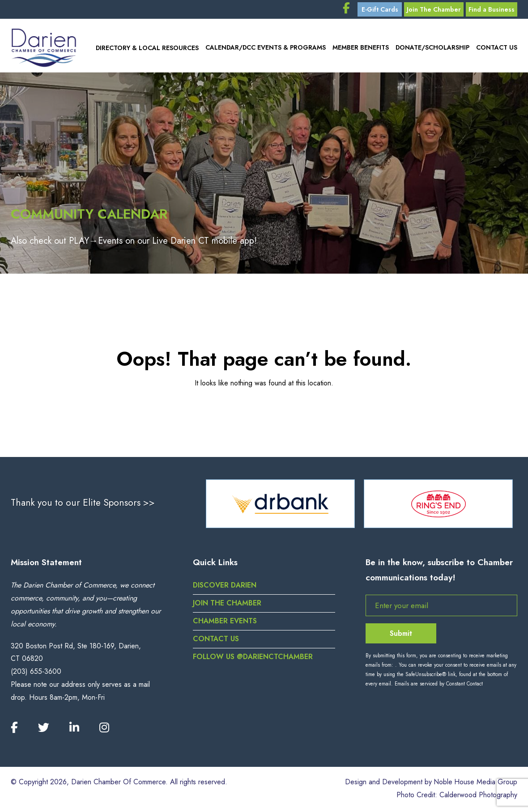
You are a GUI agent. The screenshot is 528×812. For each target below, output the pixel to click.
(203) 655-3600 (36, 673)
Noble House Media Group (475, 784)
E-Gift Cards (378, 10)
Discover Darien (225, 587)
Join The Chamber (432, 10)
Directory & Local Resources (146, 49)
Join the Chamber (227, 604)
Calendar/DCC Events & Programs (265, 49)
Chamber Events (225, 622)
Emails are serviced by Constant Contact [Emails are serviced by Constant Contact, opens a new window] (439, 685)
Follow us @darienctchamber (253, 658)
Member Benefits (360, 49)
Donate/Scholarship (432, 49)
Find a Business (491, 10)
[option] (280, 505)
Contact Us (497, 49)
